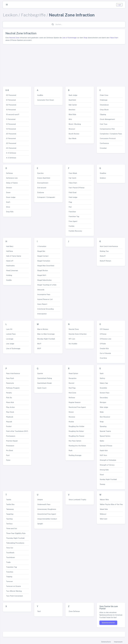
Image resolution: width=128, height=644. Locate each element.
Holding (9, 275)
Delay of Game (12, 183)
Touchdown (10, 557)
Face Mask (73, 173)
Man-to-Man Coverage (46, 334)
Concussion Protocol (108, 138)
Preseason (10, 446)
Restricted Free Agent (77, 407)
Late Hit (9, 329)
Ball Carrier (73, 105)
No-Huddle (73, 344)
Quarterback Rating (45, 378)
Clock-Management (107, 119)
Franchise (72, 212)
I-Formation (42, 246)
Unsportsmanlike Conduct (47, 519)
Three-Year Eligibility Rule (16, 533)
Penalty (9, 393)
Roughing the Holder (76, 426)
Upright (40, 524)
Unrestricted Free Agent (47, 514)
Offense (103, 334)
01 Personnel (11, 100)
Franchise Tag (74, 216)
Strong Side (104, 470)
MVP (39, 348)
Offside (103, 344)
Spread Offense (106, 446)
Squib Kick (104, 450)
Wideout (103, 514)
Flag (70, 202)
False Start (114, 38)
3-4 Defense (11, 153)
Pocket (9, 426)
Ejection (40, 173)
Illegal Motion (43, 270)
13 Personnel (11, 129)
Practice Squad (12, 441)
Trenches (10, 572)
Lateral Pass (11, 334)
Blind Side (72, 114)
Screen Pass (105, 393)
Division (9, 188)
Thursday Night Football (15, 538)
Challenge (104, 100)
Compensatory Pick (107, 129)
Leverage (10, 339)
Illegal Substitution (44, 280)
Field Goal (73, 192)
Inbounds (41, 290)
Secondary (104, 398)
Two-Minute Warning (14, 591)
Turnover (9, 581)
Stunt (102, 475)
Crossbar (103, 148)
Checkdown (104, 105)
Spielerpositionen (108, 623)
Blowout (72, 129)
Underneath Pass (44, 504)
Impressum (118, 642)
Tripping (9, 577)
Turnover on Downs (13, 586)
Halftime (9, 251)
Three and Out (11, 528)
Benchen (72, 110)
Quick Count (42, 388)
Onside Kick (104, 348)
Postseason (11, 436)
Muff (39, 344)
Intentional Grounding (45, 309)
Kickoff (103, 256)
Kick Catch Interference (109, 246)
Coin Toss (104, 124)
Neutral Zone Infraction (78, 334)
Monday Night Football (46, 339)
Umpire (40, 500)
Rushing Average (75, 455)
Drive (8, 207)
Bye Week (72, 138)
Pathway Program (13, 388)
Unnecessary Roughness (47, 509)
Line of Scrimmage (69, 38)
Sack (102, 373)
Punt (8, 455)
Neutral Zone (14, 38)
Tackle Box (10, 504)
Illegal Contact (43, 256)
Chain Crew (104, 95)
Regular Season (75, 402)
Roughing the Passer (76, 436)
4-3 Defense (11, 158)
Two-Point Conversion (14, 596)
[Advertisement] (64, 64)
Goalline (103, 173)
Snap (86, 38)
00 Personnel (11, 95)
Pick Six (9, 398)
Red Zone (72, 393)
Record (71, 383)
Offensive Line (106, 339)
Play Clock (10, 412)
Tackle (9, 500)
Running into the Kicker (77, 446)
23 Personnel (11, 148)
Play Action (10, 407)
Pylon (8, 460)
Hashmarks (10, 266)
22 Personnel (11, 143)
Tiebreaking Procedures (15, 543)
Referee (72, 398)
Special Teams (105, 431)
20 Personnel (11, 134)
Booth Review (74, 134)
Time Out (10, 548)
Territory (9, 524)
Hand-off (10, 261)
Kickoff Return (105, 261)
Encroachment (43, 183)
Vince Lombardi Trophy (77, 500)
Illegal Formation (44, 261)
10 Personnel (11, 110)
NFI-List (72, 339)
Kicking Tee (104, 251)
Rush (70, 450)
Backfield (72, 100)
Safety (102, 378)
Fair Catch (72, 178)
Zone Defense (74, 611)
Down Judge (11, 197)
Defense (9, 173)
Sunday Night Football (108, 479)
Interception (42, 314)
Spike (102, 441)
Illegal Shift (42, 275)
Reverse (72, 417)
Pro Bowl (10, 450)
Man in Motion (43, 329)
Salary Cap (104, 383)
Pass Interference (13, 373)
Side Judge (104, 407)
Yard (39, 611)
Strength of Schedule (108, 460)
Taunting (9, 519)
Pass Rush (10, 378)
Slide (102, 412)
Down (8, 192)
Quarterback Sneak (44, 383)
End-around (42, 188)
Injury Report (42, 304)
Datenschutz (106, 642)
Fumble (71, 226)
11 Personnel (11, 119)
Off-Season (104, 329)
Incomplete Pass (44, 294)
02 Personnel (11, 105)
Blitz (70, 119)
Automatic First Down (46, 100)
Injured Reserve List (45, 299)
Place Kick (10, 402)
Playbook (10, 417)
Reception (73, 378)
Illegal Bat (41, 251)
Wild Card (103, 519)
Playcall (9, 422)
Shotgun (103, 402)
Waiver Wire (104, 500)
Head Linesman (12, 270)
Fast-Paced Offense (77, 188)
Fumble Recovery (75, 231)
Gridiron (103, 178)
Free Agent (73, 221)
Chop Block (104, 110)
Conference (104, 143)
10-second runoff (13, 114)
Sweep (102, 484)
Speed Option (105, 436)
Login (119, 5)
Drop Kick (10, 212)
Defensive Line (12, 178)
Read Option (73, 373)
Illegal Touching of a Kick (47, 285)
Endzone (41, 192)
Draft (8, 202)
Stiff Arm (103, 455)
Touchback (10, 553)
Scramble (103, 388)
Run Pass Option (75, 441)
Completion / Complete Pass (111, 134)
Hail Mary (10, 246)
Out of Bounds (105, 353)
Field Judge (73, 197)
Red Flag (72, 388)
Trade (8, 562)
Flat (70, 207)
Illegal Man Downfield (46, 266)
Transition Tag (11, 567)
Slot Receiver (105, 417)
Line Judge (10, 344)
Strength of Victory (107, 465)
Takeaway (10, 509)
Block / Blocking (75, 124)
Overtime (103, 358)
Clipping (103, 114)
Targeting (10, 514)
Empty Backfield (44, 178)
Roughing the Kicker (76, 431)
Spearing (103, 426)
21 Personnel (11, 138)
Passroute (10, 383)
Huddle (9, 280)
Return (71, 412)
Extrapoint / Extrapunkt (46, 197)
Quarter (40, 373)
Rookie (71, 422)
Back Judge (73, 95)
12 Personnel (11, 124)
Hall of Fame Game (14, 256)
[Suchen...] (65, 24)
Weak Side (104, 509)
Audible (40, 95)
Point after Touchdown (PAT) (17, 431)
